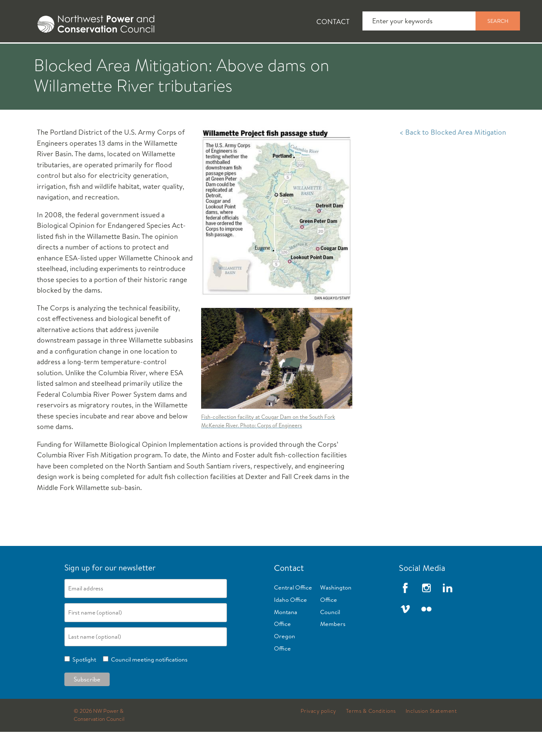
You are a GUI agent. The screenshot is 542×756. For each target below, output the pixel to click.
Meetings (311, 55)
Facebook (405, 612)
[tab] (26, 55)
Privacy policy (318, 735)
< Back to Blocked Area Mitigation (453, 156)
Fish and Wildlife (150, 55)
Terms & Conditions (371, 735)
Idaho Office (290, 624)
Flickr (426, 633)
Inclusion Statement (431, 735)
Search (498, 21)
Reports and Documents (398, 55)
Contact (333, 21)
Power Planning (237, 55)
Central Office (293, 612)
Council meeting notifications (148, 684)
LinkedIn (448, 612)
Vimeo (405, 633)
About (32, 55)
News (82, 55)
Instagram (426, 612)
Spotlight (83, 684)
